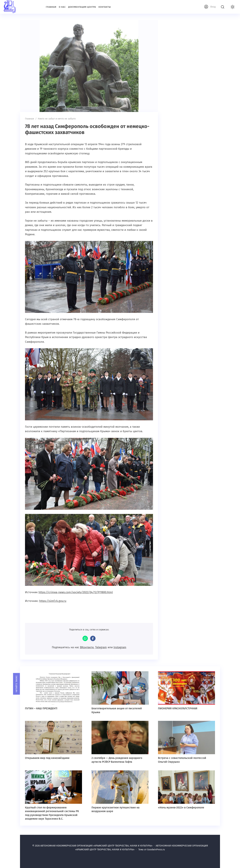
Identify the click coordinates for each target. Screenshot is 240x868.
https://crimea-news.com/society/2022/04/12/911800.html (76, 592)
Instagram (120, 647)
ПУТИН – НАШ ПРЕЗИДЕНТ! (41, 708)
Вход (213, 7)
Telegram (101, 647)
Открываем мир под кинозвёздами (47, 758)
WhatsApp (85, 638)
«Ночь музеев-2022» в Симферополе (181, 808)
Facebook (93, 638)
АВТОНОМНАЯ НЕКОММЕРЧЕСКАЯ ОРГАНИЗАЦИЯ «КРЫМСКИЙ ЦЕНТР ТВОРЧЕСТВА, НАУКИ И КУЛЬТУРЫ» (24, 7)
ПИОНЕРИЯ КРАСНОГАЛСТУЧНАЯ (178, 708)
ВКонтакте (87, 647)
